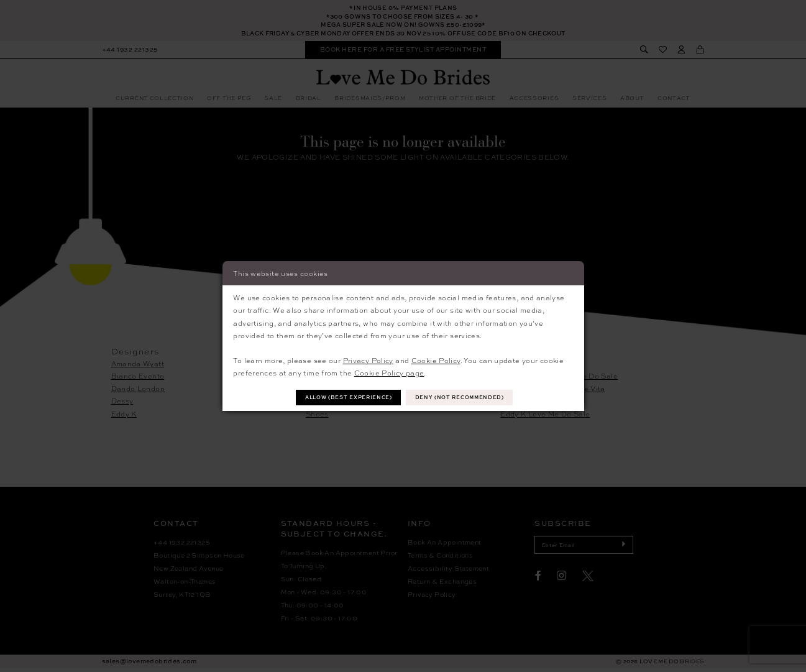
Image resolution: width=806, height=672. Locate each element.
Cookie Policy (436, 359)
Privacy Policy (368, 359)
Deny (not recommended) (465, 398)
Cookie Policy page (389, 372)
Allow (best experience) (345, 398)
